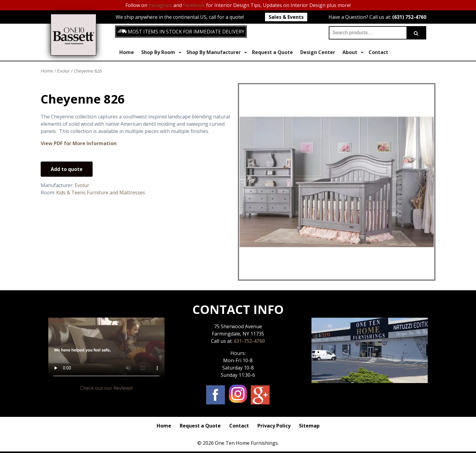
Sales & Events (286, 17)
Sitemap (309, 426)
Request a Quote (272, 52)
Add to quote (67, 169)
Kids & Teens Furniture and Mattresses (101, 192)
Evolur (63, 71)
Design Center (318, 52)
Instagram (160, 5)
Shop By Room (161, 52)
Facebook (194, 5)
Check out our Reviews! (106, 388)
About (353, 52)
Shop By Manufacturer (217, 52)
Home (127, 52)
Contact (378, 52)
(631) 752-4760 (409, 17)
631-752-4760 (249, 341)
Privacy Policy (274, 426)
